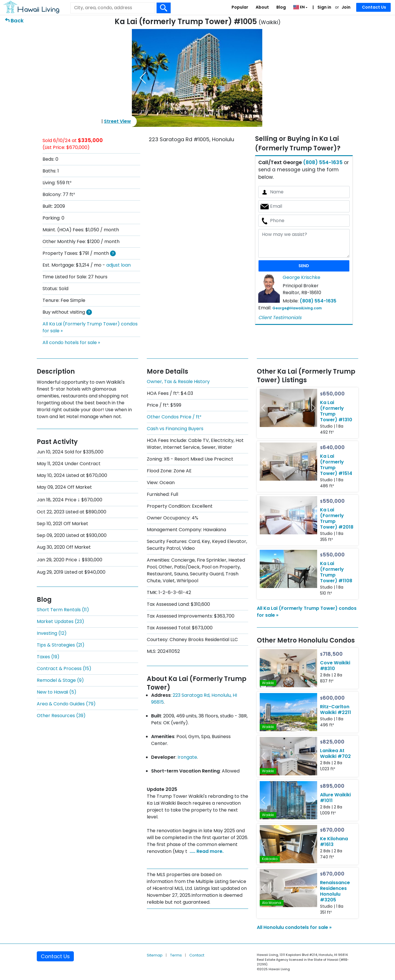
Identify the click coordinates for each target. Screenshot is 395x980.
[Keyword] (113, 8)
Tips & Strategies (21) (61, 645)
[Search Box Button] (164, 8)
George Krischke (301, 277)
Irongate (187, 757)
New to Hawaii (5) (57, 692)
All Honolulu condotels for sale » (294, 927)
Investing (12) (52, 633)
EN (299, 7)
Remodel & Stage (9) (60, 680)
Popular (240, 7)
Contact (197, 955)
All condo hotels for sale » (71, 342)
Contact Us (374, 7)
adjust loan (119, 265)
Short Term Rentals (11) (63, 610)
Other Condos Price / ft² (174, 417)
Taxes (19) (48, 657)
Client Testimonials (280, 318)
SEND (304, 266)
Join (346, 7)
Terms (176, 955)
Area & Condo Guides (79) (66, 704)
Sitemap (155, 955)
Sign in (324, 7)
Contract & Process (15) (64, 668)
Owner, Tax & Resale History (178, 382)
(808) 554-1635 (323, 162)
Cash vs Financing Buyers (175, 429)
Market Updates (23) (60, 621)
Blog (281, 7)
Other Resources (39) (61, 716)
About (262, 7)
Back (17, 21)
